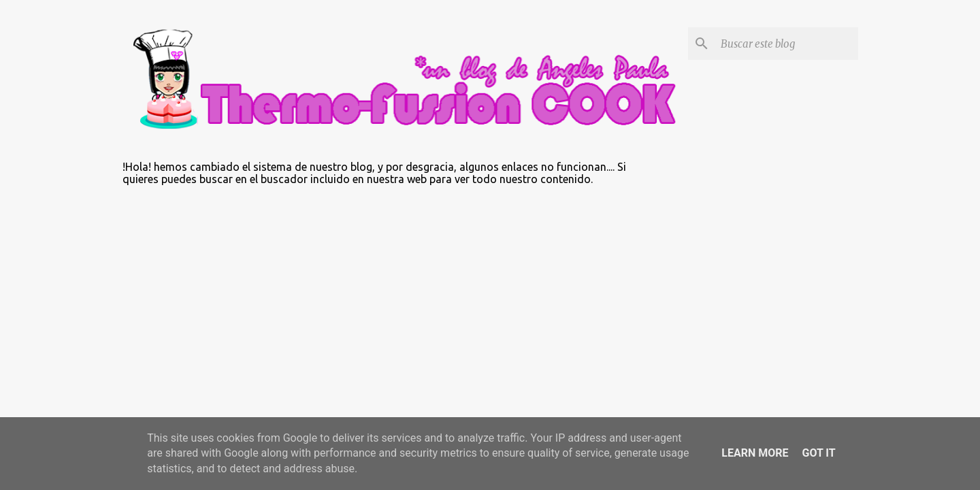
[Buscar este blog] (787, 44)
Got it (818, 453)
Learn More (755, 453)
